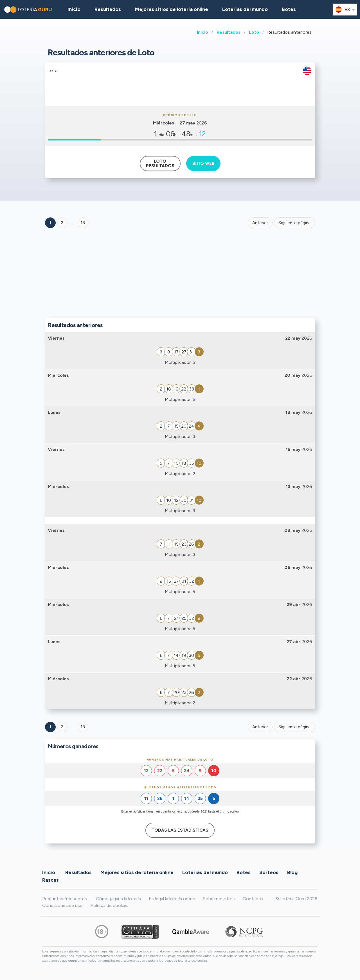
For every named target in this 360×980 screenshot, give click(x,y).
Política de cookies (110, 905)
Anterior (260, 223)
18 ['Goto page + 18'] (83, 223)
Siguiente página (294, 223)
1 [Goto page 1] (50, 223)
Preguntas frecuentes (65, 899)
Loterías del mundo (245, 9)
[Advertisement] (180, 275)
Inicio (202, 32)
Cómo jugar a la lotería (118, 899)
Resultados (229, 32)
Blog (292, 872)
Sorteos (269, 872)
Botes (289, 9)
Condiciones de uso (62, 905)
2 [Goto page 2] (62, 223)
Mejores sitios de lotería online (172, 9)
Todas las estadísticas (180, 830)
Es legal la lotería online (172, 899)
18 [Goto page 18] (83, 727)
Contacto (253, 899)
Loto (254, 32)
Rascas (50, 880)
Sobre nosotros (219, 899)
